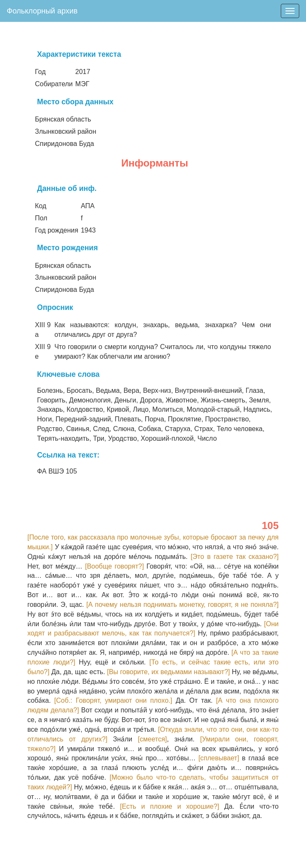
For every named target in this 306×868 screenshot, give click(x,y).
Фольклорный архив (42, 11)
